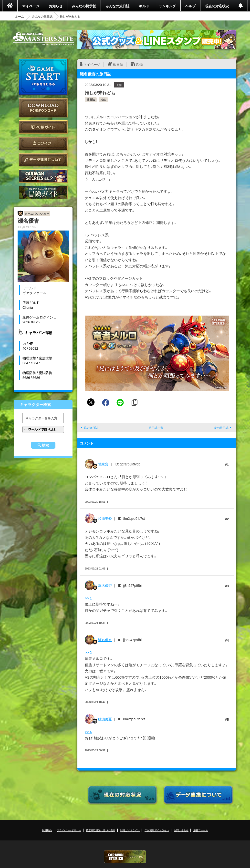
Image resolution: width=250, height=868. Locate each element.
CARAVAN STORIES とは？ (43, 176)
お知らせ (56, 6)
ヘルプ (190, 6)
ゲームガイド (43, 192)
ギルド (144, 6)
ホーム (20, 16)
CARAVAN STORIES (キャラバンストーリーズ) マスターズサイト (43, 39)
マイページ (31, 6)
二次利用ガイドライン (157, 830)
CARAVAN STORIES (125, 857)
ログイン (43, 143)
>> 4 (88, 732)
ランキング (167, 6)
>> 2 (88, 652)
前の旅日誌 (91, 428)
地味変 (103, 464)
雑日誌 (91, 100)
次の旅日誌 (221, 428)
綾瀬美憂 (105, 518)
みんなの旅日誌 (117, 6)
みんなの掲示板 (84, 6)
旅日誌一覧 (156, 428)
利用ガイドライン (130, 830)
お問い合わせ (181, 830)
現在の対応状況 (217, 6)
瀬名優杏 (105, 585)
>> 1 (88, 598)
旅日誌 (118, 64)
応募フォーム (201, 830)
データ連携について (43, 160)
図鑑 (139, 64)
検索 (45, 445)
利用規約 (47, 830)
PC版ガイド (43, 127)
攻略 (103, 100)
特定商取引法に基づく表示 (101, 830)
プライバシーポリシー (69, 830)
